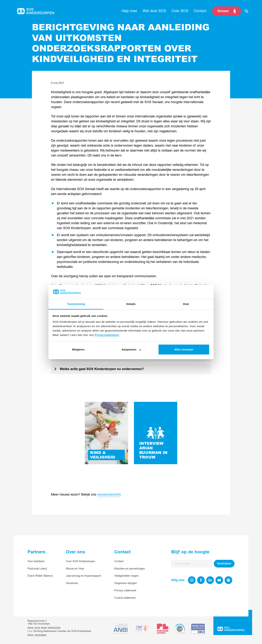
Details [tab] (131, 304)
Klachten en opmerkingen (130, 569)
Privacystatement (107, 335)
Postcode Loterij (37, 569)
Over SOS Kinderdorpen (80, 561)
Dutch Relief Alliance (40, 576)
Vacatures (72, 583)
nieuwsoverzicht (109, 495)
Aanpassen (131, 349)
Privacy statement (125, 591)
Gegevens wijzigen (126, 583)
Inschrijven (224, 564)
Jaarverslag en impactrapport (83, 576)
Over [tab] (186, 304)
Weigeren (78, 349)
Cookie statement (125, 598)
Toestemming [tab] (76, 304)
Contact (119, 561)
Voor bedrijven (36, 561)
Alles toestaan (184, 349)
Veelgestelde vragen (126, 576)
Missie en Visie (75, 569)
